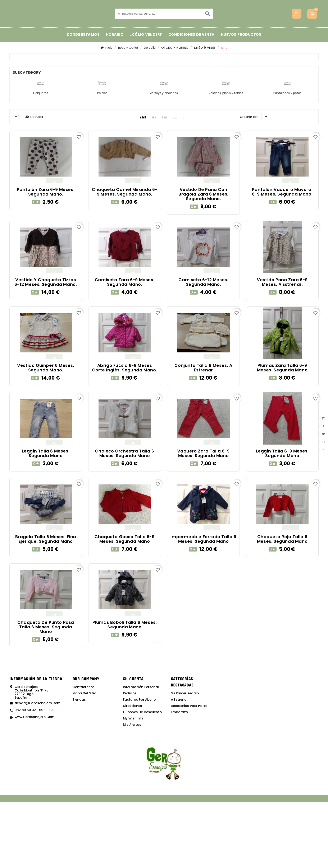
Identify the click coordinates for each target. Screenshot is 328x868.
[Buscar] (158, 46)
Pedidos (130, 759)
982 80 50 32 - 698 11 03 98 (37, 776)
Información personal (141, 753)
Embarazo (179, 778)
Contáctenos (84, 753)
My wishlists (133, 784)
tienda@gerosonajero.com (38, 769)
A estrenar (179, 765)
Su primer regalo (185, 759)
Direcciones (133, 772)
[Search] (208, 46)
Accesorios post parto (189, 772)
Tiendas (79, 765)
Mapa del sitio (84, 759)
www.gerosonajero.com (35, 783)
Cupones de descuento (142, 778)
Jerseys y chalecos (164, 159)
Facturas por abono (139, 765)
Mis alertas (132, 790)
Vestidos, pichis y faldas (226, 159)
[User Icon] (297, 46)
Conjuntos (41, 159)
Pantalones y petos (287, 159)
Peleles (102, 159)
